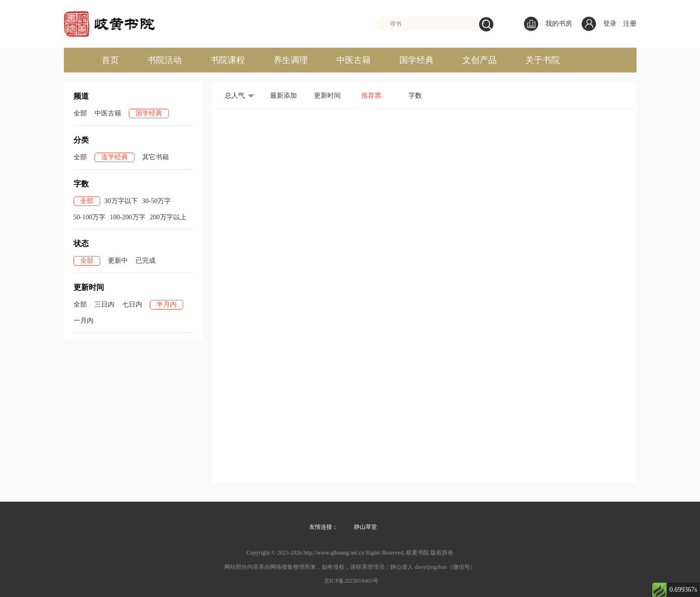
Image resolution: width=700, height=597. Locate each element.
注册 (630, 24)
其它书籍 (156, 157)
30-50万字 (157, 201)
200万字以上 (168, 217)
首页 (110, 60)
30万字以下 (121, 201)
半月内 (167, 304)
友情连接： (324, 527)
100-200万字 (128, 217)
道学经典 (115, 157)
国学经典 (417, 60)
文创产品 (480, 60)
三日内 (104, 304)
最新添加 (283, 96)
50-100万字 (90, 217)
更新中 (118, 261)
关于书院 (543, 60)
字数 (415, 96)
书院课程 (228, 60)
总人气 (235, 96)
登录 (610, 24)
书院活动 (165, 60)
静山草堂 (366, 527)
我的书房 (548, 24)
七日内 (132, 304)
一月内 (84, 321)
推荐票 (371, 96)
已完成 (146, 261)
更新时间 (327, 96)
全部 (80, 113)
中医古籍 (354, 60)
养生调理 (291, 60)
